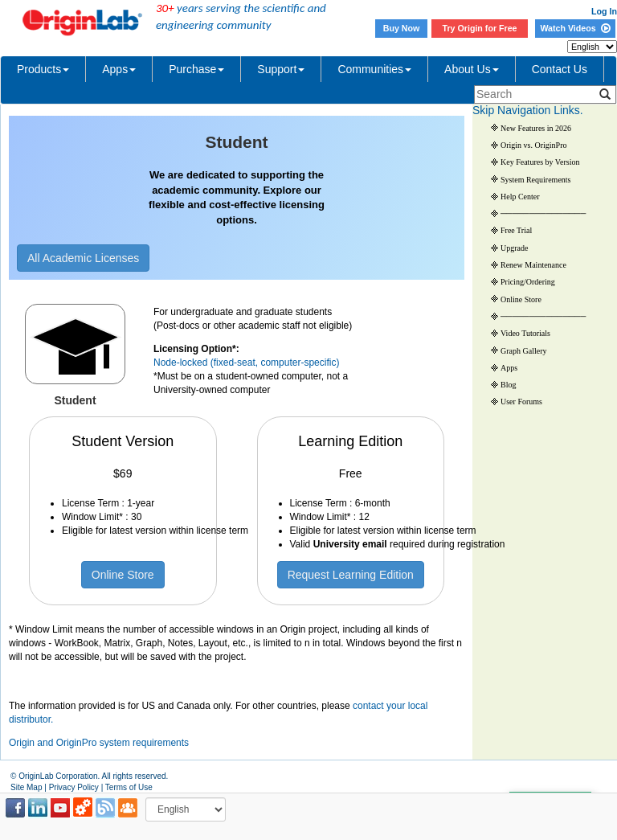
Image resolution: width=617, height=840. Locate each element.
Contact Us (560, 69)
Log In (604, 11)
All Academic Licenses (83, 258)
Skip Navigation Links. (528, 110)
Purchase (196, 69)
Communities (374, 69)
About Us (472, 69)
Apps (119, 69)
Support (281, 69)
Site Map (26, 787)
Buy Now (402, 28)
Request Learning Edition (351, 575)
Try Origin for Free (480, 28)
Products (43, 69)
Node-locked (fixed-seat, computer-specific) (246, 363)
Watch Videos (575, 28)
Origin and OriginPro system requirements (99, 743)
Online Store (123, 575)
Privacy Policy (74, 787)
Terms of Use (129, 787)
